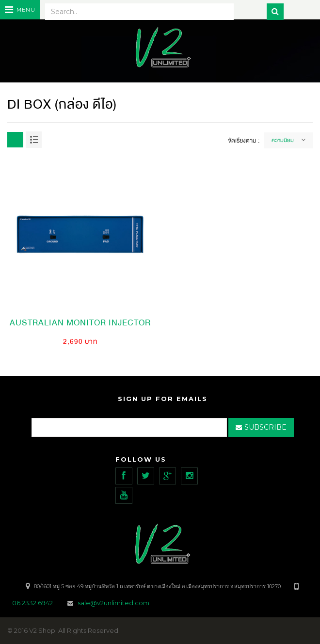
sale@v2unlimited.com (113, 603)
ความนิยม (283, 140)
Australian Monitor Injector (80, 323)
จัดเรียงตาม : (244, 141)
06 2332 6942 (33, 603)
